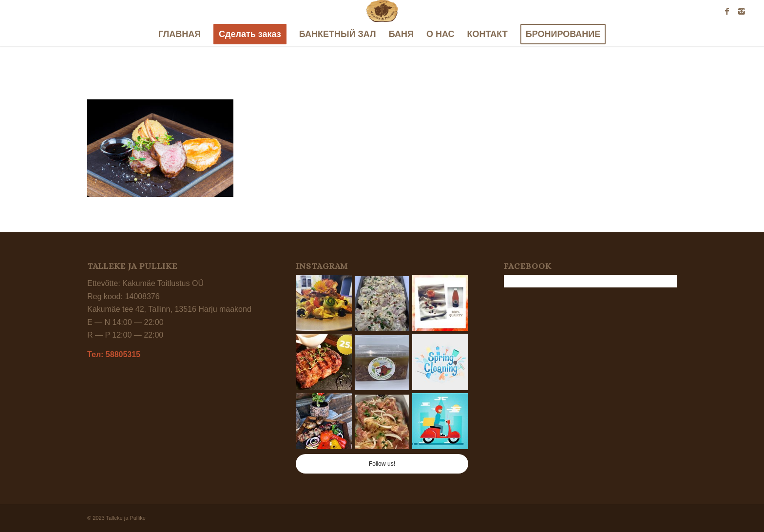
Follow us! (382, 464)
